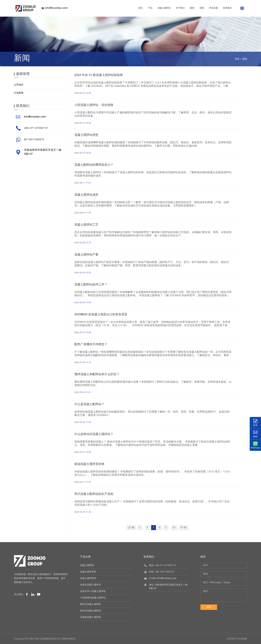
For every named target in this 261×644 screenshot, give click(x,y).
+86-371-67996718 (36, 128)
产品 (150, 8)
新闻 (202, 8)
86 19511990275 (34, 140)
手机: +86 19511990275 (162, 572)
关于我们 (180, 8)
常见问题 (214, 8)
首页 (140, 8)
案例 (192, 8)
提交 (209, 607)
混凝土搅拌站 (164, 8)
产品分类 (85, 557)
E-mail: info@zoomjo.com (163, 579)
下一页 (183, 528)
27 (174, 528)
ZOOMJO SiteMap (237, 639)
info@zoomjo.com (55, 8)
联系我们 (228, 8)
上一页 (131, 528)
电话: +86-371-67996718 (162, 566)
